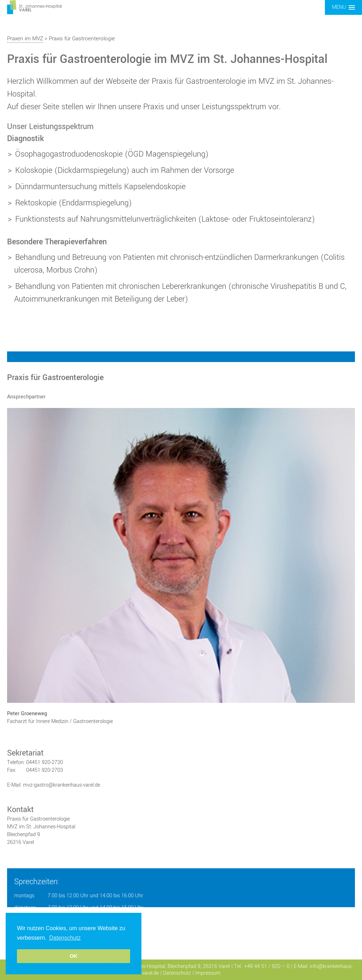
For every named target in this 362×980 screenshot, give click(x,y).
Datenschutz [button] (65, 938)
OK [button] (74, 956)
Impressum (208, 973)
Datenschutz (177, 973)
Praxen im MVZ (25, 39)
